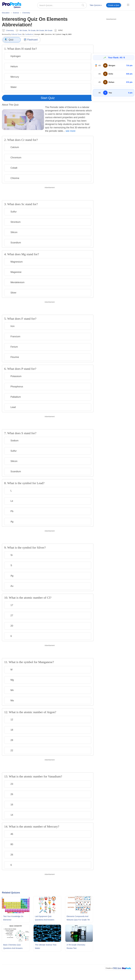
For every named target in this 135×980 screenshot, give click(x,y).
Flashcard (31, 40)
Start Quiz (48, 98)
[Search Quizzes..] (62, 5)
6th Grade (23, 30)
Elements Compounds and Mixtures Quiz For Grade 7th (78, 918)
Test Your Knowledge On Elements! (13, 918)
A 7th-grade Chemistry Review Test (76, 946)
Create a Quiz (114, 5)
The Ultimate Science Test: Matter (46, 946)
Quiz (9, 40)
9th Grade (49, 30)
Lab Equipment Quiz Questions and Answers (45, 918)
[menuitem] (96, 6)
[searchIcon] (83, 5)
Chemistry (10, 30)
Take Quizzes (96, 5)
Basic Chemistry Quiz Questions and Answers (13, 946)
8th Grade (40, 30)
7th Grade (32, 30)
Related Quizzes (11, 893)
